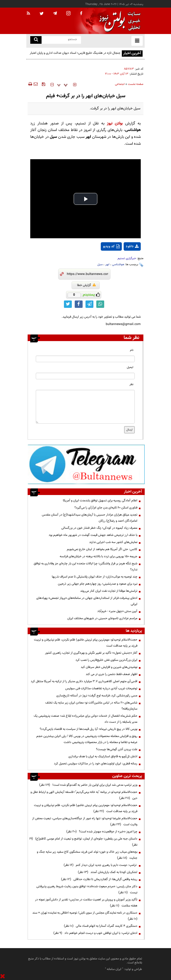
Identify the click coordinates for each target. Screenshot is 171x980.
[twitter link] (68, 304)
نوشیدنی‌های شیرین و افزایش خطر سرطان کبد (109, 667)
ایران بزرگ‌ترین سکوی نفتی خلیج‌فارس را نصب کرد (106, 660)
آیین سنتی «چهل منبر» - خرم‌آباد (117, 611)
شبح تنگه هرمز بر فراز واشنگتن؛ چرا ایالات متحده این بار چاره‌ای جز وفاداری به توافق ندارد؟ (85, 567)
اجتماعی (120, 84)
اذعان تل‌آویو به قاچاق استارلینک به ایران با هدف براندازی (103, 756)
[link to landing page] (118, 21)
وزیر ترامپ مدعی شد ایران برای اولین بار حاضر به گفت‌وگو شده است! (88, 785)
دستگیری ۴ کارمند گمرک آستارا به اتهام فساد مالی (101, 926)
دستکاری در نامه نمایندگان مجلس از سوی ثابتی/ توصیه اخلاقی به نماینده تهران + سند (84, 916)
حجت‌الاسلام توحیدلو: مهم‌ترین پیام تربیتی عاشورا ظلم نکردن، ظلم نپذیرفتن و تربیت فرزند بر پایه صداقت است (86, 643)
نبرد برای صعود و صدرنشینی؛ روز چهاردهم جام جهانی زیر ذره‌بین (98, 584)
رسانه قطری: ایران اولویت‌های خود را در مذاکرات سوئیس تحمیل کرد (96, 764)
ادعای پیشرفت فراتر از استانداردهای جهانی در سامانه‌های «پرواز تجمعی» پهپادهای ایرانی (87, 601)
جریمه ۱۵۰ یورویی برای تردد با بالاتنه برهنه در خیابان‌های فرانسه (99, 556)
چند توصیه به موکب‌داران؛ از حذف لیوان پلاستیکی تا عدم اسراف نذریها (95, 577)
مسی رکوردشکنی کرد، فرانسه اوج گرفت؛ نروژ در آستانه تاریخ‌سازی (97, 696)
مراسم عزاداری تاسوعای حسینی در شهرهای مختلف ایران (102, 618)
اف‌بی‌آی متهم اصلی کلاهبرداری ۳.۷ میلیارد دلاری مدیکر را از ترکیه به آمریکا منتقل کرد (84, 681)
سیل (100, 265)
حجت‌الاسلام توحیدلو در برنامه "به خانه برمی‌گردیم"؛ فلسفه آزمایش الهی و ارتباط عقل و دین (84, 795)
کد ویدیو (111, 246)
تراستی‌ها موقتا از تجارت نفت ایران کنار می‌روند (109, 591)
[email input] (85, 376)
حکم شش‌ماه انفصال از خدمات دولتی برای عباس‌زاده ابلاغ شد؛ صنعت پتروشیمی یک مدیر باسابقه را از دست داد (85, 719)
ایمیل (130, 367)
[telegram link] (89, 304)
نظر (131, 384)
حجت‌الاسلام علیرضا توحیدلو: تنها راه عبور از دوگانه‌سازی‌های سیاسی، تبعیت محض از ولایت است (85, 821)
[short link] (87, 274)
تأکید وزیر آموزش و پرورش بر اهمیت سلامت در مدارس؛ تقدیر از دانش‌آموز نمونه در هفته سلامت (86, 903)
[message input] (85, 407)
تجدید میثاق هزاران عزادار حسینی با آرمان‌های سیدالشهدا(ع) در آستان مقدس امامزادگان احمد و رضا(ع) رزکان (90, 518)
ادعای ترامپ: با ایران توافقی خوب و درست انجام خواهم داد (95, 933)
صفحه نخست (136, 84)
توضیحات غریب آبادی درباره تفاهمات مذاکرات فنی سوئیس (101, 688)
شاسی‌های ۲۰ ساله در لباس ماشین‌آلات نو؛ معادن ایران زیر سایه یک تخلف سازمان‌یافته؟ (91, 706)
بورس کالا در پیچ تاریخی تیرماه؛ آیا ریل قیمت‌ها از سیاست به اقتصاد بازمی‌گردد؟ (89, 729)
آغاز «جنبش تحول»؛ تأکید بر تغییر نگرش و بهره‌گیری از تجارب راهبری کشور (91, 653)
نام (132, 350)
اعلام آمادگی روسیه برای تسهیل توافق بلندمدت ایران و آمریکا (100, 501)
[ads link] (86, 464)
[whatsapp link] (100, 304)
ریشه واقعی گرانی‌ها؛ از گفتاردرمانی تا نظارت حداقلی (99, 879)
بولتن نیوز (115, 123)
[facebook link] (79, 304)
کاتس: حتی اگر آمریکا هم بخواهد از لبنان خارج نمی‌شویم (102, 549)
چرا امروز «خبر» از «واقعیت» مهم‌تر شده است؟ (102, 832)
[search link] (36, 40)
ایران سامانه (114, 969)
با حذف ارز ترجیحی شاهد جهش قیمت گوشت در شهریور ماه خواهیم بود (93, 535)
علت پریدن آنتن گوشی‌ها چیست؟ (117, 749)
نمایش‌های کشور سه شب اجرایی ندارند (113, 542)
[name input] (85, 359)
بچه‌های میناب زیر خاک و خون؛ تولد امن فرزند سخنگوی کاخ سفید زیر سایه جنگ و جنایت (87, 855)
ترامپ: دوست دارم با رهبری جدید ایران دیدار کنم (100, 865)
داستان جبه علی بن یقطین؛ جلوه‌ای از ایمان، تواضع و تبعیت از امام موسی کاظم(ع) (83, 842)
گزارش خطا (86, 285)
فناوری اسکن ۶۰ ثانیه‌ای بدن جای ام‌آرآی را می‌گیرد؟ (106, 508)
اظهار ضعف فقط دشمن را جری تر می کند (112, 674)
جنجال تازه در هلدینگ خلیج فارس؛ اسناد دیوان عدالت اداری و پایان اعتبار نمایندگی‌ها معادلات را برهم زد (75, 56)
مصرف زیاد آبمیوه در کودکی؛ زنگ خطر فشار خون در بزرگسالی (99, 528)
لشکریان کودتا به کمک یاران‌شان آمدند (108, 872)
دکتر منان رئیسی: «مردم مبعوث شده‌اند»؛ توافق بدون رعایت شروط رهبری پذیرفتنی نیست (87, 889)
